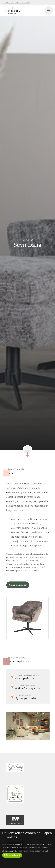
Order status (9, 2)
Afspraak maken (19, 585)
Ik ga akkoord (13, 855)
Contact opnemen (22, 2)
